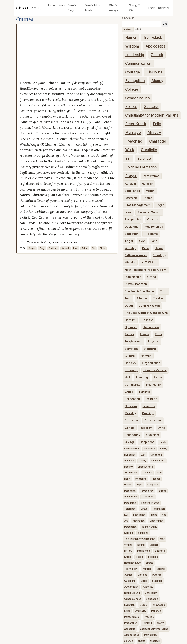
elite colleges (132, 635)
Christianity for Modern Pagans (152, 115)
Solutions (143, 533)
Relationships (154, 227)
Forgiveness (133, 341)
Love (128, 212)
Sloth (102, 248)
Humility (147, 184)
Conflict (130, 320)
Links (61, 5)
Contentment (132, 449)
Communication (138, 63)
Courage (133, 72)
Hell (127, 377)
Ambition (129, 461)
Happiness (147, 442)
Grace (129, 392)
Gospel (143, 605)
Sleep (144, 581)
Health (128, 485)
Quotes (25, 19)
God (159, 473)
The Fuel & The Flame (139, 291)
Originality (141, 611)
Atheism (130, 184)
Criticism (131, 406)
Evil (126, 515)
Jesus (159, 248)
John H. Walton (149, 306)
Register (164, 8)
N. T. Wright (149, 262)
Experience (139, 515)
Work (130, 150)
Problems (151, 234)
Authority (148, 587)
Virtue (144, 509)
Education (132, 234)
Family (164, 449)
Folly (157, 124)
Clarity (143, 461)
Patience (156, 611)
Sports (149, 563)
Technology (131, 569)
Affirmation (159, 509)
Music (128, 557)
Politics (131, 107)
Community (133, 385)
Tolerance (130, 509)
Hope (139, 485)
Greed (65, 248)
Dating (141, 545)
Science (144, 158)
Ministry (154, 133)
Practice (149, 617)
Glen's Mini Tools (92, 8)
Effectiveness (145, 467)
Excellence (132, 191)
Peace (139, 557)
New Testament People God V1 (146, 270)
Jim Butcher (131, 473)
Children (159, 298)
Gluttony (53, 248)
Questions (130, 581)
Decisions (132, 227)
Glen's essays (114, 8)
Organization (151, 363)
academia (130, 629)
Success (151, 107)
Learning (131, 198)
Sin (94, 248)
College (132, 89)
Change (153, 219)
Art (126, 521)
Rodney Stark (149, 527)
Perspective (133, 219)
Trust (154, 515)
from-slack (153, 37)
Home (51, 5)
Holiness (147, 320)
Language (153, 485)
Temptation (151, 327)
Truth (163, 291)
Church (157, 55)
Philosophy (133, 435)
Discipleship (133, 277)
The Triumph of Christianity (140, 539)
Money (157, 81)
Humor (131, 37)
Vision (150, 191)
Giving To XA (135, 8)
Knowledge (159, 605)
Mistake (130, 262)
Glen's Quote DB (29, 8)
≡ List (138, 29)
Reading (148, 413)
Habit (127, 479)
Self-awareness (136, 255)
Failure (129, 334)
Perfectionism (132, 617)
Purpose (157, 575)
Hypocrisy (130, 455)
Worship (130, 248)
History (128, 551)
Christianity (151, 593)
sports (142, 641)
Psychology (147, 491)
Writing (128, 545)
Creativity (149, 150)
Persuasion (130, 527)
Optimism (131, 327)
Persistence (151, 176)
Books (163, 442)
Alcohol (156, 479)
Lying (161, 428)
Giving (129, 442)
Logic (160, 205)
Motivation (139, 521)
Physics (153, 341)
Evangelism (135, 81)
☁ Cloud (128, 29)
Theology (159, 255)
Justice (128, 575)
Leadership (135, 55)
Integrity (146, 428)
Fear (128, 298)
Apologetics (156, 46)
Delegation (152, 599)
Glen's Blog (72, 8)
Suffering (131, 370)
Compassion (158, 461)
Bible (146, 248)
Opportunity (156, 521)
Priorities (153, 557)
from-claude (151, 635)
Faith (154, 241)
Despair (154, 545)
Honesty (130, 363)
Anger (32, 248)
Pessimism (130, 491)
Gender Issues (137, 98)
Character (158, 141)
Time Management (138, 205)
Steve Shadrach (136, 284)
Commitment (153, 420)
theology (155, 641)
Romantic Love (133, 563)
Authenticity (131, 587)
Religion (152, 399)
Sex (142, 241)
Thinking (147, 623)
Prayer (131, 176)
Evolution (129, 605)
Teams (148, 198)
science (129, 641)
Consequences (133, 599)
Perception (132, 399)
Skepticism (156, 455)
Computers (148, 497)
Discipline (155, 72)
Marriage (133, 133)
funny (158, 377)
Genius (130, 428)
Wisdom (132, 46)
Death (129, 306)
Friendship (153, 385)
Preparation (131, 623)
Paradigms (130, 503)
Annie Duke (131, 497)
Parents (145, 392)
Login (152, 8)
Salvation (131, 349)
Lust (75, 248)
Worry (160, 623)
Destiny (128, 467)
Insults (144, 334)
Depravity (149, 449)
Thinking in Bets (150, 503)
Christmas (132, 420)
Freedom (149, 406)
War (162, 539)
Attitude (147, 569)
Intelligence (144, 551)
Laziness (160, 551)
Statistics (157, 581)
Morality (130, 413)
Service (129, 533)
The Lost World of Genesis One (146, 313)
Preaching (134, 141)
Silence (142, 298)
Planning (142, 377)
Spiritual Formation (141, 167)
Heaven (146, 356)
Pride (85, 248)
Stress (162, 491)
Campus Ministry (155, 370)
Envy (42, 248)
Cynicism (153, 435)
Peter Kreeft (136, 124)
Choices (147, 473)
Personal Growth (149, 212)
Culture (130, 356)
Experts (161, 569)
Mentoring (141, 479)
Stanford (150, 349)
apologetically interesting (154, 629)
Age (164, 515)
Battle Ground (132, 593)
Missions (142, 575)
